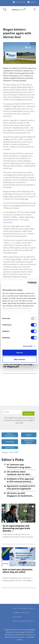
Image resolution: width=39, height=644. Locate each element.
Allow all (19, 353)
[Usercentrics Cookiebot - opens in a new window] (28, 283)
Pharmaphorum (7, 611)
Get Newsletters (21, 2)
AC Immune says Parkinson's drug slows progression (19, 467)
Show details (28, 346)
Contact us (31, 608)
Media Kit (33, 2)
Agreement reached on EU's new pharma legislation (21, 487)
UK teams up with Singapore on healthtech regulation (19, 496)
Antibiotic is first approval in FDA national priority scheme (20, 482)
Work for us (30, 621)
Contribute (16, 612)
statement (10, 104)
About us (15, 608)
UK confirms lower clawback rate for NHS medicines (18, 474)
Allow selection (19, 359)
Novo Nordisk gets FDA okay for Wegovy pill (18, 365)
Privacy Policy (17, 617)
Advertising (23, 608)
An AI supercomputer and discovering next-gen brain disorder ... (16, 528)
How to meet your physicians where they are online (18, 571)
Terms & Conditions (19, 621)
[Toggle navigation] (5, 9)
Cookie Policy (25, 612)
